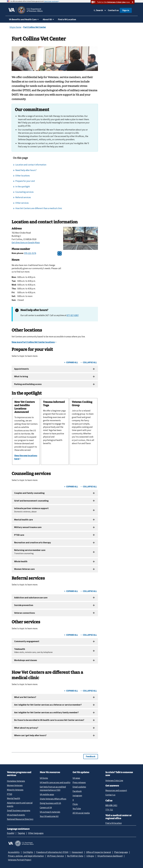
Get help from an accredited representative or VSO (53, 788)
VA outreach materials (50, 812)
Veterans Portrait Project (20, 860)
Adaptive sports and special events (20, 804)
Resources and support (116, 790)
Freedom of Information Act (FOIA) (52, 852)
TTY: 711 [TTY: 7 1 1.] (109, 810)
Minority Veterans (15, 790)
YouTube (77, 809)
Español (11, 833)
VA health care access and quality (55, 782)
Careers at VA (46, 808)
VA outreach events (16, 815)
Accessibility (14, 852)
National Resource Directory (20, 819)
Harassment (77, 852)
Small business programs (19, 810)
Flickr (75, 804)
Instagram (77, 796)
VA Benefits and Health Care (23, 19)
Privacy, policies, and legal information (26, 856)
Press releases (79, 782)
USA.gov (90, 856)
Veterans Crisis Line (114, 781)
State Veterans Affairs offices (53, 799)
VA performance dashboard (110, 856)
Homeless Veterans (16, 781)
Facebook (77, 791)
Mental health (13, 798)
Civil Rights (28, 852)
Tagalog (21, 833)
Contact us (113, 10)
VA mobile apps (47, 794)
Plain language (121, 852)
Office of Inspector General (99, 852)
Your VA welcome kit (49, 816)
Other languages (36, 833)
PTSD (10, 794)
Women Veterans (15, 785)
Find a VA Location (67, 19)
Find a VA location (114, 823)
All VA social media (81, 813)
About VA (47, 19)
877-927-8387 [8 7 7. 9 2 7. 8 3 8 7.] (73, 315)
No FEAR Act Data (75, 856)
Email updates (79, 787)
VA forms (44, 778)
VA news (76, 778)
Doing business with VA (50, 803)
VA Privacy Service (55, 856)
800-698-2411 (111, 805)
